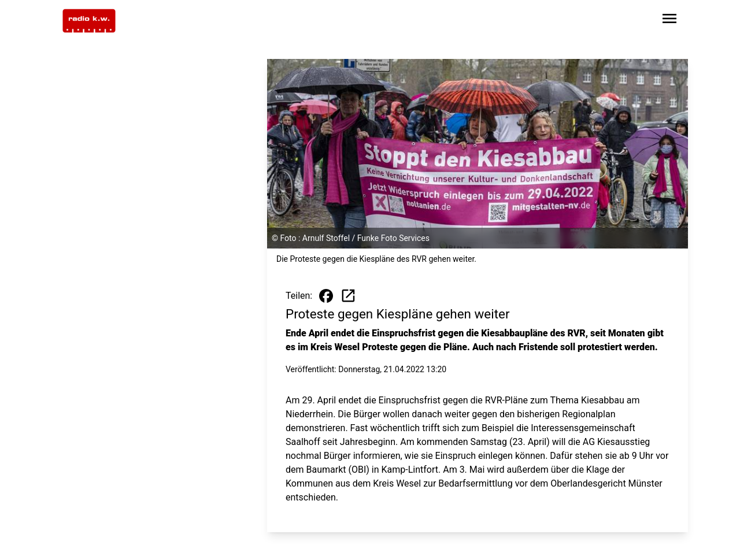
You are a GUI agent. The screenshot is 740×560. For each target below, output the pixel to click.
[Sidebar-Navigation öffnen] (669, 21)
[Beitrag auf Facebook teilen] (326, 296)
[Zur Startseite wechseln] (89, 21)
